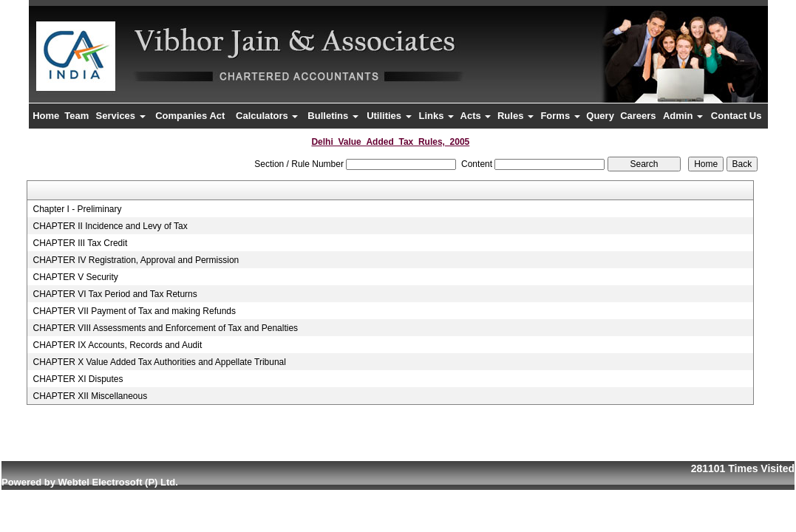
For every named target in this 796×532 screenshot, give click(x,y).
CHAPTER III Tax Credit (80, 243)
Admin (683, 116)
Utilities (389, 116)
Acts (476, 116)
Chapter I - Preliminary (77, 209)
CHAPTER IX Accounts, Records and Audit (117, 345)
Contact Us (737, 116)
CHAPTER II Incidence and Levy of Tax (110, 226)
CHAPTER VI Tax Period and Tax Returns (115, 294)
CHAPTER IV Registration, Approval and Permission (136, 260)
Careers (638, 116)
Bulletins (333, 116)
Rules (516, 116)
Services (121, 116)
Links (437, 116)
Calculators (267, 116)
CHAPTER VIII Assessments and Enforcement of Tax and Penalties (165, 328)
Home (46, 116)
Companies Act (190, 116)
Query (600, 116)
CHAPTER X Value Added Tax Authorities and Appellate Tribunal (159, 362)
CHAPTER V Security (75, 277)
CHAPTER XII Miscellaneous (90, 396)
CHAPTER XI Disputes (78, 379)
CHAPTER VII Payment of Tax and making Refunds (134, 311)
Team (76, 116)
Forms (560, 116)
